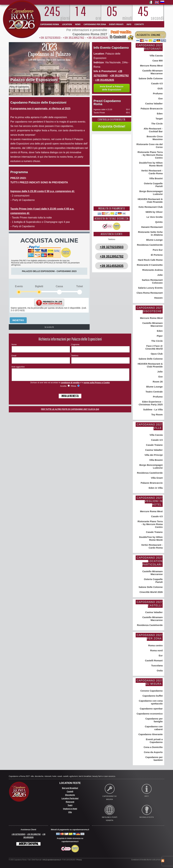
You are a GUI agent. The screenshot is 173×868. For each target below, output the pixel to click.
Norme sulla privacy (154, 860)
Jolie (160, 275)
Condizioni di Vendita (139, 860)
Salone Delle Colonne (150, 78)
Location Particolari (70, 798)
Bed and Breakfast (70, 788)
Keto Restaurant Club (150, 207)
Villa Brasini (156, 178)
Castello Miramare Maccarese (152, 72)
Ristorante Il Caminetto (149, 265)
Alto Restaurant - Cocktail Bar (153, 130)
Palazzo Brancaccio (151, 108)
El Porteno (156, 255)
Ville (70, 812)
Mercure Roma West (151, 66)
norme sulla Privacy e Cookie (97, 385)
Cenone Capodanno (151, 691)
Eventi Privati (116, 24)
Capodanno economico (149, 714)
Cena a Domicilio (153, 747)
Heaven (158, 298)
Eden (159, 114)
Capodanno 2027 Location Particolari (150, 561)
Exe (160, 98)
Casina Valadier (154, 103)
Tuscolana (157, 665)
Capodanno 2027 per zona (150, 637)
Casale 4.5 (157, 83)
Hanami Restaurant (152, 227)
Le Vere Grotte (154, 217)
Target (159, 119)
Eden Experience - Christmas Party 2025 (151, 403)
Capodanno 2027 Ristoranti (150, 47)
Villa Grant (156, 478)
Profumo (157, 93)
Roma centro (155, 645)
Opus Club (156, 354)
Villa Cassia (156, 56)
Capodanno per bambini (154, 759)
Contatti (139, 24)
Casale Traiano (154, 445)
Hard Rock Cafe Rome (150, 260)
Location (67, 24)
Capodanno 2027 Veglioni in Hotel (150, 501)
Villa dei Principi (153, 455)
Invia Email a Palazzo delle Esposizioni (112, 88)
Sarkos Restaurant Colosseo (152, 281)
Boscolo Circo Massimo (154, 138)
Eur (160, 655)
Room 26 (157, 382)
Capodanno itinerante (150, 734)
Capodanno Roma (50, 24)
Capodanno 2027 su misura (150, 682)
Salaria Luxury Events (150, 288)
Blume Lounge (154, 240)
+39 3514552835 (97, 38)
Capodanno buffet (152, 696)
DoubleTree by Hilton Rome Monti (151, 164)
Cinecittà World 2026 (151, 592)
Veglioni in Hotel (70, 809)
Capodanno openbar (151, 709)
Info (129, 24)
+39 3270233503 (50, 38)
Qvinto (159, 222)
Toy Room (157, 414)
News (78, 24)
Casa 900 (157, 61)
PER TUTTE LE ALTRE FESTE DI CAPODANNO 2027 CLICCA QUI (70, 412)
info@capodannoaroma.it (52, 860)
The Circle (157, 124)
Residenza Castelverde (149, 245)
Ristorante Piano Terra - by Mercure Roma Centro (150, 155)
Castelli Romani (153, 660)
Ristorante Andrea (152, 270)
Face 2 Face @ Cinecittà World (154, 347)
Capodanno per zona (95, 24)
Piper (159, 336)
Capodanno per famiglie (154, 720)
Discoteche (70, 795)
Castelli (70, 792)
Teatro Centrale (154, 392)
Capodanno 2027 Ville (150, 426)
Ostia (159, 671)
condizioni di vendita (70, 385)
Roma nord (156, 650)
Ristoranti (70, 802)
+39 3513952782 (74, 38)
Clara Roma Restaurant (149, 293)
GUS (160, 88)
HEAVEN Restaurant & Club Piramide (150, 200)
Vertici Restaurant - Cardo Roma (152, 172)
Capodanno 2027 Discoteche (150, 310)
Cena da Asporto (153, 752)
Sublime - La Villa (153, 409)
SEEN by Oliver (154, 212)
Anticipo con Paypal (28, 844)
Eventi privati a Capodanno (154, 741)
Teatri (70, 805)
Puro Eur (157, 250)
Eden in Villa (155, 488)
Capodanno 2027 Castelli (150, 604)
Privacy (79, 860)
